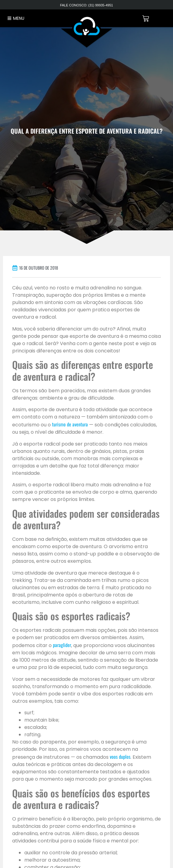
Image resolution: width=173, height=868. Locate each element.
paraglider (62, 645)
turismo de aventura (70, 424)
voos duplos (120, 757)
